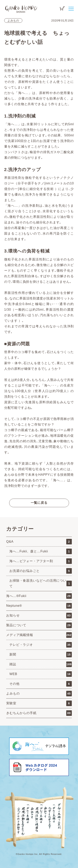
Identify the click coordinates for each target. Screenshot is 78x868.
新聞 (40, 655)
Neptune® (39, 606)
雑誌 (40, 664)
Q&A (39, 542)
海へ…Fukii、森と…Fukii (40, 551)
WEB (40, 674)
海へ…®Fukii (39, 596)
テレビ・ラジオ (40, 645)
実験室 (39, 703)
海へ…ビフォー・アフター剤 (40, 561)
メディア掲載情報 (39, 635)
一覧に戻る (39, 503)
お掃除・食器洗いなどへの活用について (40, 583)
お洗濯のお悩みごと (40, 571)
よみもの (13, 21)
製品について (39, 625)
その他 (40, 684)
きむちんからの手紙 (39, 713)
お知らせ (39, 616)
